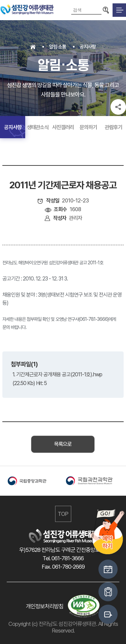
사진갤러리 (63, 127)
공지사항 (88, 47)
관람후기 (114, 127)
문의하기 (88, 127)
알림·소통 (58, 47)
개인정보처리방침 (45, 606)
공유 (118, 107)
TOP (63, 514)
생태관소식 (38, 127)
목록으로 (63, 444)
